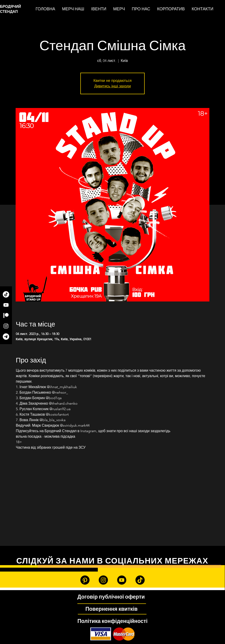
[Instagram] (6, 326)
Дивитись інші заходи (112, 86)
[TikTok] (6, 294)
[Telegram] (6, 337)
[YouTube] (6, 305)
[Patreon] (6, 315)
